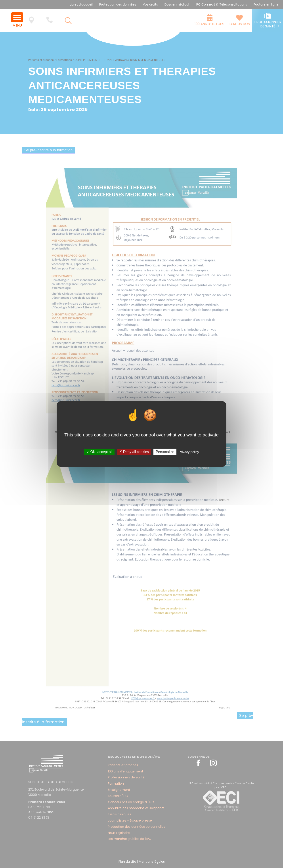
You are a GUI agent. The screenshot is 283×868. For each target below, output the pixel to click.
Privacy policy (189, 452)
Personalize (165, 452)
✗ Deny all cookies (134, 452)
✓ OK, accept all (99, 452)
